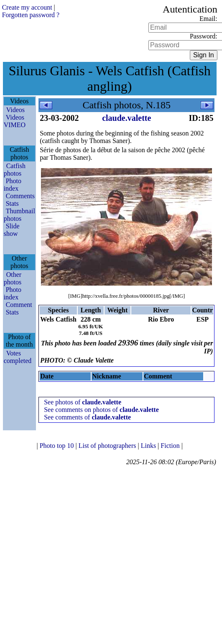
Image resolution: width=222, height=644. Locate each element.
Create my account (27, 7)
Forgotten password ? (31, 15)
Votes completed (18, 357)
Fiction (171, 446)
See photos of (83, 402)
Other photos (13, 278)
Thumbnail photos (19, 215)
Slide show (12, 230)
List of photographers (108, 446)
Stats (12, 203)
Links (149, 446)
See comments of (87, 417)
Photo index (13, 185)
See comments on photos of (101, 410)
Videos (15, 110)
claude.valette (126, 118)
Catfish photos (15, 170)
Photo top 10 (58, 446)
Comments (20, 196)
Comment (19, 305)
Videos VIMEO (15, 121)
